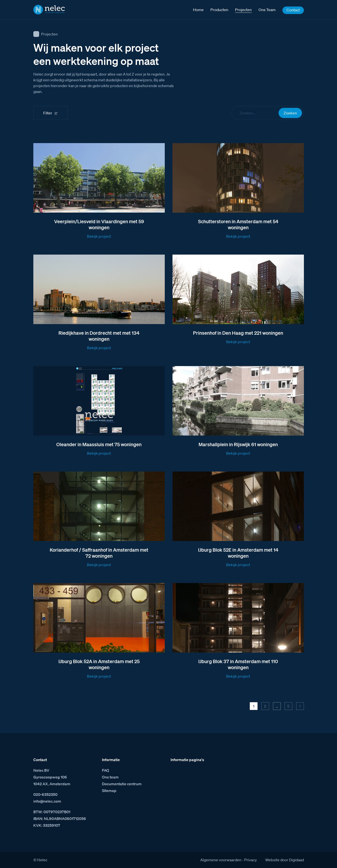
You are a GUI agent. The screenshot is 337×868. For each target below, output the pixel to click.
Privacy (251, 860)
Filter (48, 113)
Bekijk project (99, 236)
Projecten (49, 34)
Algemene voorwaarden (221, 860)
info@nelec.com (47, 801)
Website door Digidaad (285, 860)
